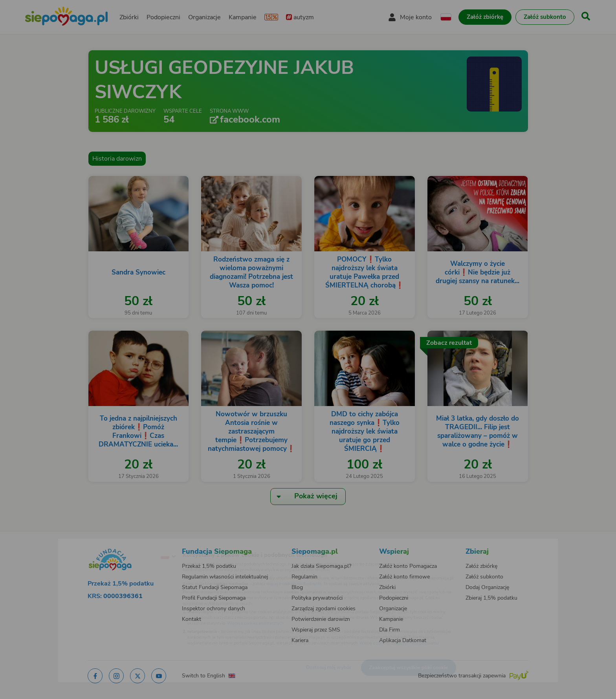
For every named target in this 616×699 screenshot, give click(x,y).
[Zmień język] (136, 544)
